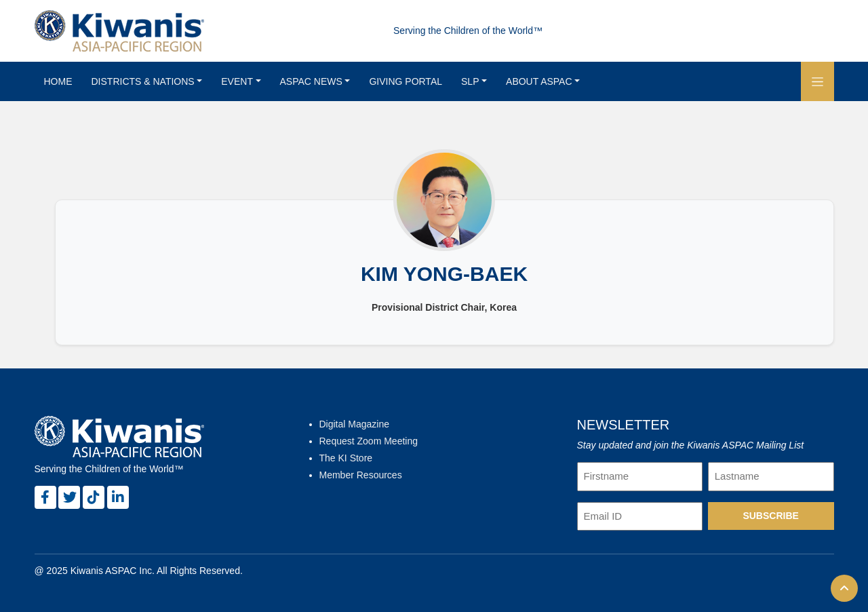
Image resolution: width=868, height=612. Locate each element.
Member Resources (361, 475)
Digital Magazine (355, 424)
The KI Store (346, 458)
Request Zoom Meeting (369, 441)
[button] (817, 81)
